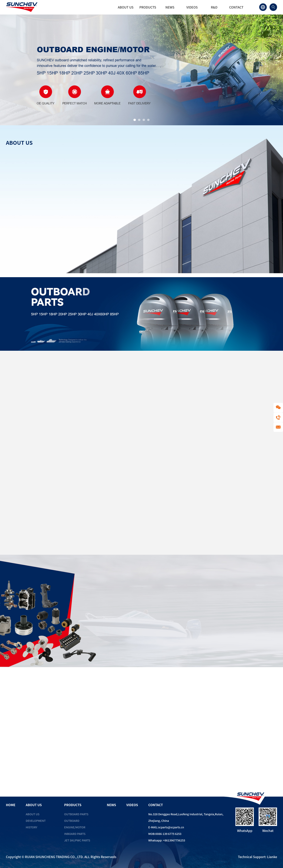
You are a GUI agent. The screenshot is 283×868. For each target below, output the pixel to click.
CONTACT (236, 7)
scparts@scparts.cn (171, 827)
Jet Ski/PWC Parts (77, 840)
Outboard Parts (76, 814)
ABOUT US (126, 7)
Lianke (272, 857)
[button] (135, 120)
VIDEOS (192, 7)
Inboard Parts (75, 834)
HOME (103, 7)
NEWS (170, 7)
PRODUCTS (148, 7)
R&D (214, 7)
